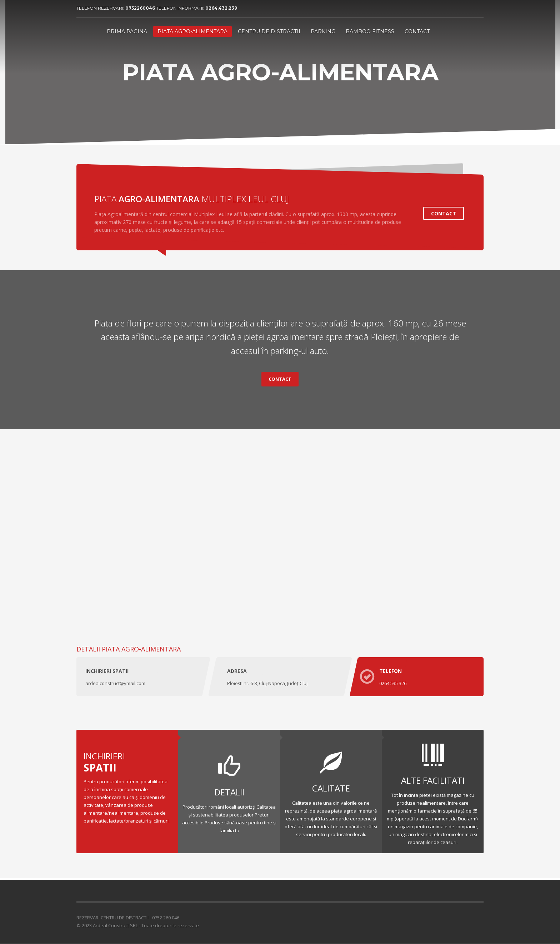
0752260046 (141, 8)
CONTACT (444, 213)
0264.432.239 (221, 8)
